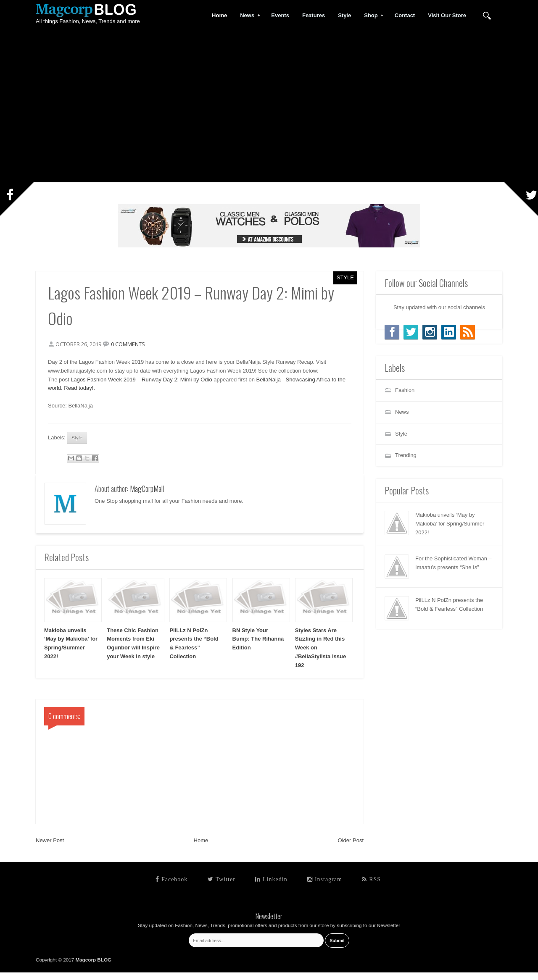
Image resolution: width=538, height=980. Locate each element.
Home (201, 848)
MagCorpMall (147, 497)
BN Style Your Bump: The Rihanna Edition (258, 647)
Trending (406, 455)
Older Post (351, 848)
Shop (371, 16)
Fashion (405, 390)
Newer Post (50, 848)
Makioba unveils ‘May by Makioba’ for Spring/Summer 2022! (450, 524)
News (247, 16)
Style (345, 277)
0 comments (137, 348)
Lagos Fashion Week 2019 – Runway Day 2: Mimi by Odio (150, 383)
